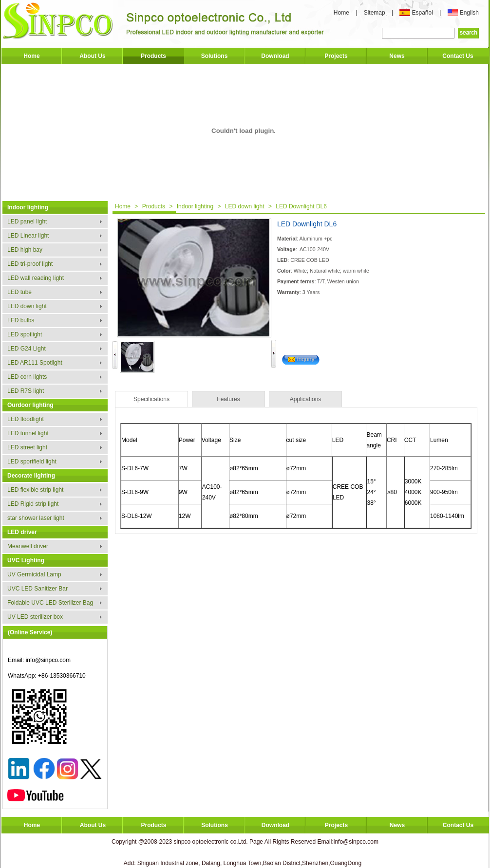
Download (275, 56)
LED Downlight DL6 (301, 206)
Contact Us (458, 56)
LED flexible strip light (35, 490)
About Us (92, 56)
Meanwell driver (28, 546)
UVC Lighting (26, 560)
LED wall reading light (36, 278)
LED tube (19, 292)
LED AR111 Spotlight (35, 363)
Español (423, 13)
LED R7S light (26, 391)
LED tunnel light (28, 433)
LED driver (22, 532)
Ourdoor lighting (30, 405)
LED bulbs (21, 320)
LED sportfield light (32, 462)
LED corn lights (27, 377)
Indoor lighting (28, 207)
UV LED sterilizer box (35, 617)
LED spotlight (25, 334)
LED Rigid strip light (33, 504)
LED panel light (27, 222)
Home (341, 13)
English (469, 13)
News (397, 56)
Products (153, 56)
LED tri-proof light (30, 264)
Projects (336, 56)
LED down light (27, 306)
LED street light (27, 447)
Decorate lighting (31, 476)
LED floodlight (26, 419)
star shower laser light (36, 518)
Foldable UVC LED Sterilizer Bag (50, 603)
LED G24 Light (27, 349)
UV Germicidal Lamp (34, 574)
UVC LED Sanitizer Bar (38, 589)
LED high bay (25, 250)
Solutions (215, 56)
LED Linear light (28, 236)
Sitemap (375, 13)
